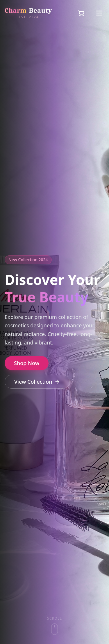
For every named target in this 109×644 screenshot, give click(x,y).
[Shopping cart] (81, 13)
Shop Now (27, 363)
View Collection (37, 382)
